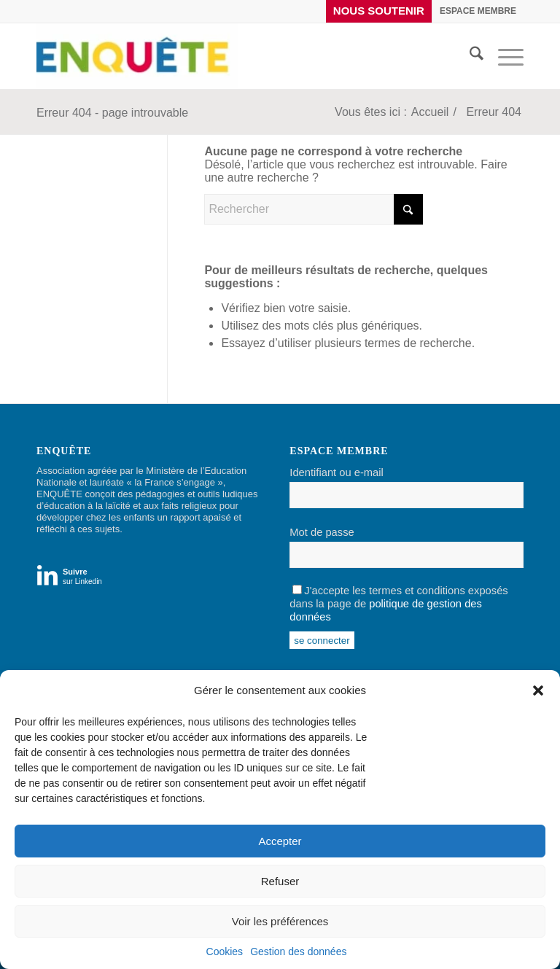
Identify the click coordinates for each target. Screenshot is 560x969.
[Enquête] (137, 56)
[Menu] (503, 56)
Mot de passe (322, 532)
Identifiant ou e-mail (336, 472)
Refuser (280, 881)
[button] (538, 690)
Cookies (225, 952)
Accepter (280, 841)
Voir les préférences (280, 921)
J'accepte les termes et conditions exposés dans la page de (398, 604)
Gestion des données (298, 952)
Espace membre (478, 11)
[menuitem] (379, 11)
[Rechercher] (469, 56)
